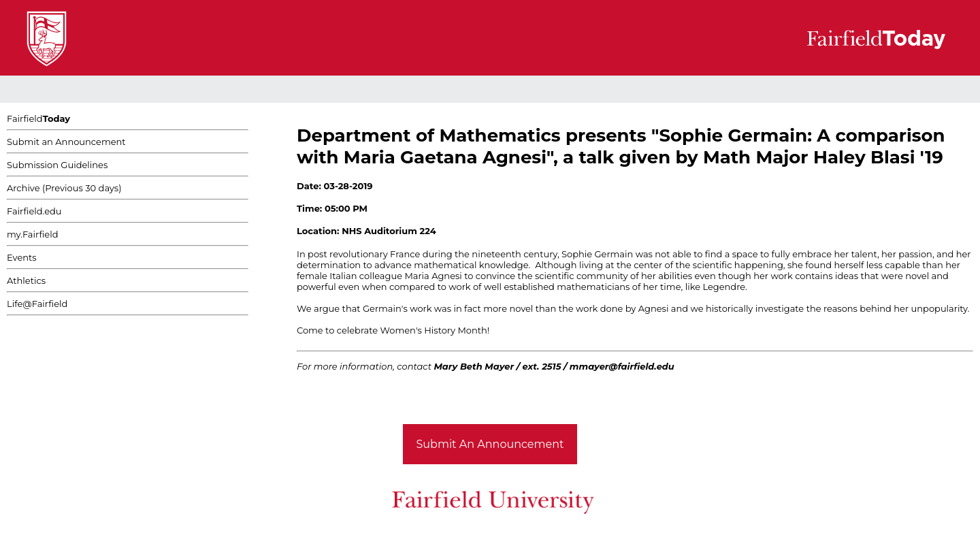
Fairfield (38, 118)
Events (22, 257)
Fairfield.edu (34, 211)
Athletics (26, 280)
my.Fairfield (33, 234)
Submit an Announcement (66, 142)
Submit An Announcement (490, 444)
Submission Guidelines (57, 165)
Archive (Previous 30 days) (64, 188)
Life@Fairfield (37, 304)
